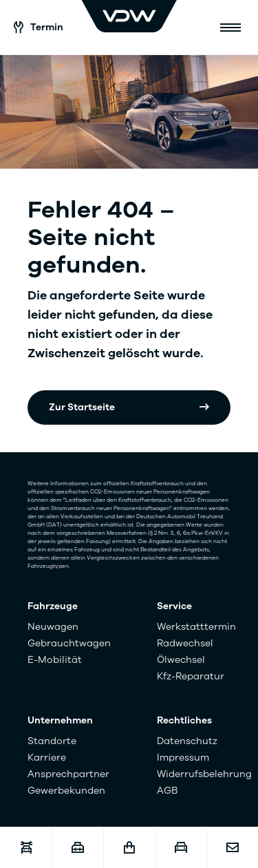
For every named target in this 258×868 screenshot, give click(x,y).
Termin (39, 27)
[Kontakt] (232, 848)
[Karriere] (77, 848)
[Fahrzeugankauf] (181, 848)
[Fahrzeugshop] (129, 848)
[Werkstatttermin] (26, 848)
